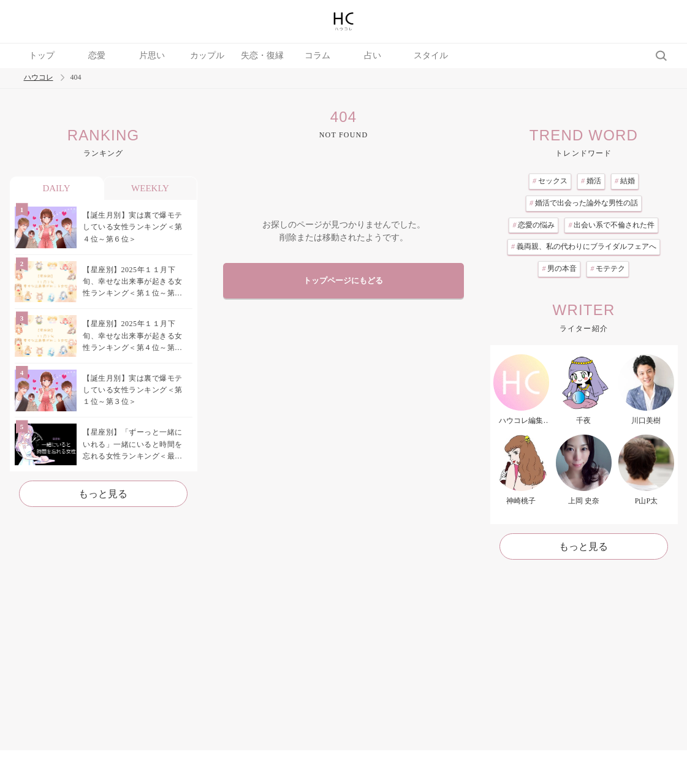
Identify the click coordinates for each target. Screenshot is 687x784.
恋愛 (97, 55)
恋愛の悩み (533, 225)
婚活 (591, 181)
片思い (152, 55)
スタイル (431, 55)
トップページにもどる (343, 281)
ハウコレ (39, 78)
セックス (550, 181)
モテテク (608, 268)
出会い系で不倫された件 (611, 225)
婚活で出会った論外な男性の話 (584, 203)
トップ (42, 55)
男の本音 (559, 268)
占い (373, 55)
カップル (207, 55)
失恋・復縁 (262, 55)
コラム (317, 55)
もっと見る (103, 494)
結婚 (625, 181)
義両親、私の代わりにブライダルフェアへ (584, 246)
